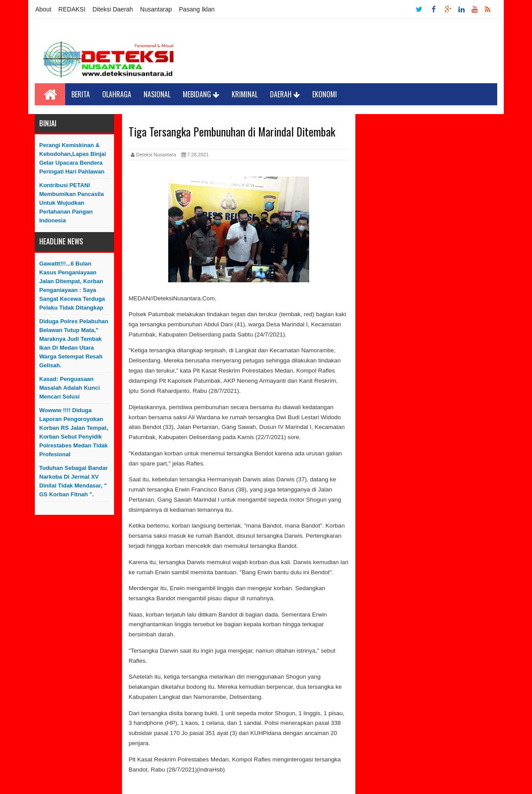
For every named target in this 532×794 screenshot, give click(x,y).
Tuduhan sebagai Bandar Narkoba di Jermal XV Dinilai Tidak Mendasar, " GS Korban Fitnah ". (74, 481)
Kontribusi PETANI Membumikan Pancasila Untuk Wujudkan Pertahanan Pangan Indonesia (72, 203)
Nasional (157, 94)
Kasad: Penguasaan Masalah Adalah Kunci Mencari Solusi (70, 388)
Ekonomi (325, 94)
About (43, 9)
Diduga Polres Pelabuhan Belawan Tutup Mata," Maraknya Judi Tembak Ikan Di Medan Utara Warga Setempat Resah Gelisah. (74, 343)
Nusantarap (156, 9)
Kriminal (245, 94)
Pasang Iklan (197, 9)
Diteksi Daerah (113, 9)
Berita (81, 94)
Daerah (285, 94)
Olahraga (117, 94)
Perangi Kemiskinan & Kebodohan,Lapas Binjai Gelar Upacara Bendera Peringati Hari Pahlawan (73, 158)
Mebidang (201, 94)
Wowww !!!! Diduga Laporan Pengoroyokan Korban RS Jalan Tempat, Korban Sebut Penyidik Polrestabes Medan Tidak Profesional (74, 432)
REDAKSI (72, 9)
